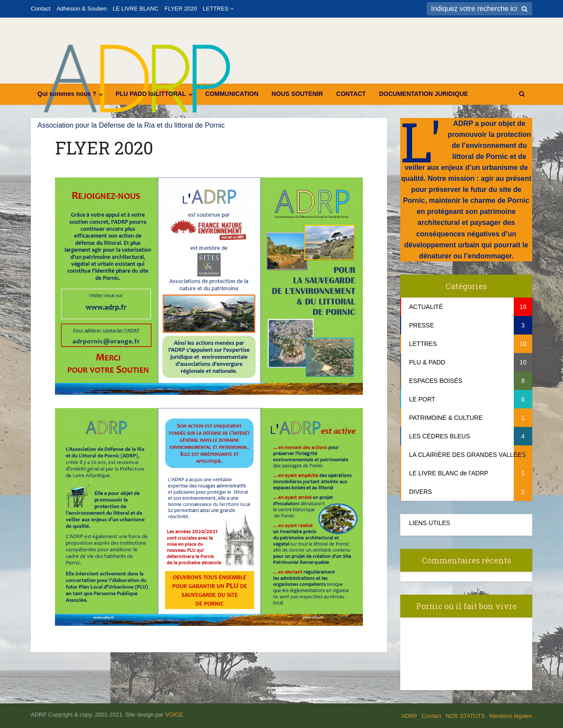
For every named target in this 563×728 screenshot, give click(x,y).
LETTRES (216, 9)
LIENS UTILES (430, 523)
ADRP (409, 716)
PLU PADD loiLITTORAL (151, 94)
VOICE (174, 715)
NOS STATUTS (465, 716)
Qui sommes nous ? (67, 94)
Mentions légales (511, 716)
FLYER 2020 (181, 9)
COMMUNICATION (232, 94)
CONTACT (351, 94)
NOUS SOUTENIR (298, 94)
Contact (41, 9)
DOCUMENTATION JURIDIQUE (424, 94)
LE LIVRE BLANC (135, 9)
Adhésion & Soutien (81, 9)
